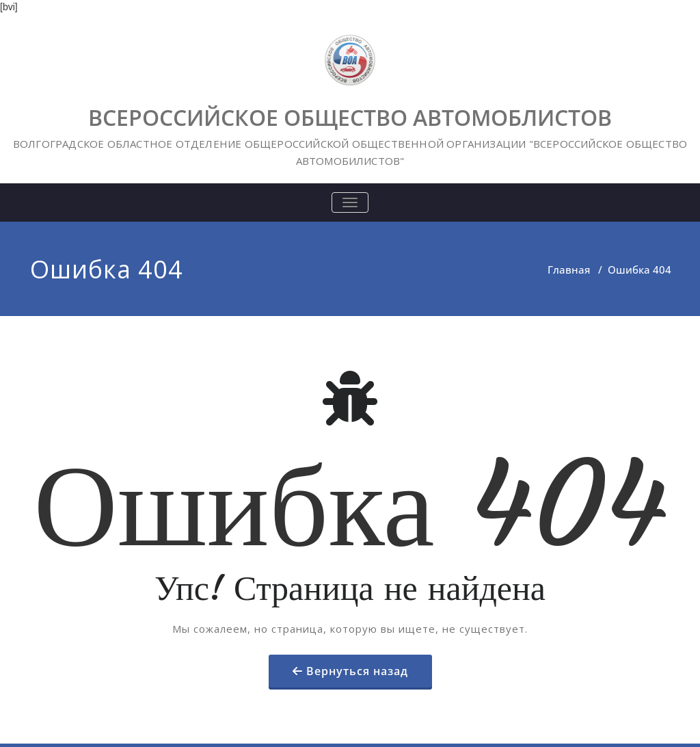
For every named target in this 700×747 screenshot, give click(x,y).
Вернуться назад (357, 671)
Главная (569, 270)
